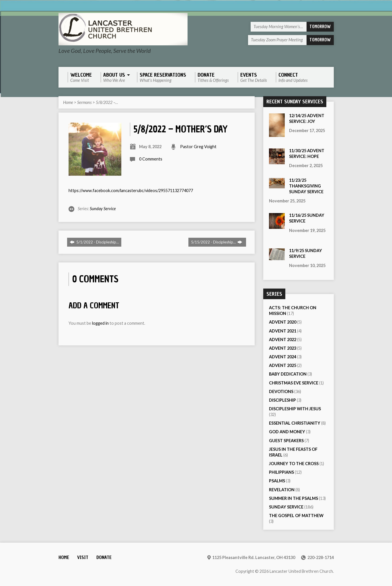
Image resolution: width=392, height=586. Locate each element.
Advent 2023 (283, 348)
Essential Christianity (295, 423)
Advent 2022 (283, 340)
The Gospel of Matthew (296, 516)
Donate (104, 557)
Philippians (281, 472)
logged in (100, 323)
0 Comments (151, 159)
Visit (83, 557)
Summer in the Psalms (293, 498)
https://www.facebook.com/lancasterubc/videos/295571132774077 (131, 191)
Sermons (84, 102)
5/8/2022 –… (107, 102)
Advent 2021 (283, 331)
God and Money (287, 432)
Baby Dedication (288, 374)
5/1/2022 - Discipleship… (94, 242)
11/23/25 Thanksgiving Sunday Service (306, 186)
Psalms (277, 481)
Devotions (281, 391)
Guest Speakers (286, 441)
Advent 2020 (283, 322)
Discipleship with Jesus (295, 409)
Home (68, 102)
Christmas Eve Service (294, 383)
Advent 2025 (283, 365)
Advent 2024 (283, 357)
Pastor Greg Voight (198, 147)
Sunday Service (103, 209)
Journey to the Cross (294, 464)
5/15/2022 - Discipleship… (217, 242)
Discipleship (282, 400)
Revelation (282, 490)
